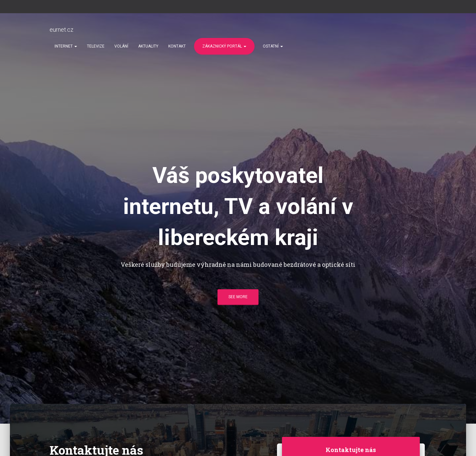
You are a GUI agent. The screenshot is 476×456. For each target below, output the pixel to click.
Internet (66, 46)
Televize (96, 46)
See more (238, 297)
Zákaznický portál (224, 46)
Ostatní (273, 46)
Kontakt (177, 46)
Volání (121, 46)
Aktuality (148, 46)
